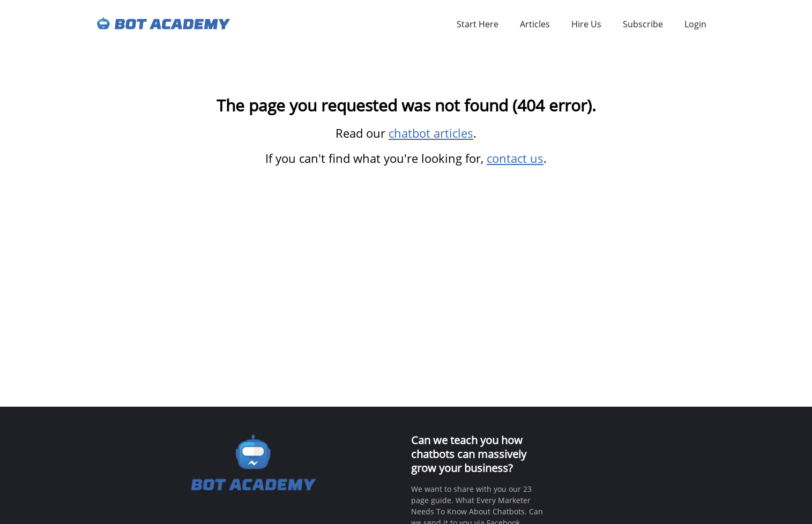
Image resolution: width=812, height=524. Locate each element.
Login (695, 24)
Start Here (478, 24)
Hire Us (586, 24)
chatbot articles (431, 133)
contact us (515, 158)
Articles (535, 24)
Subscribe (643, 24)
